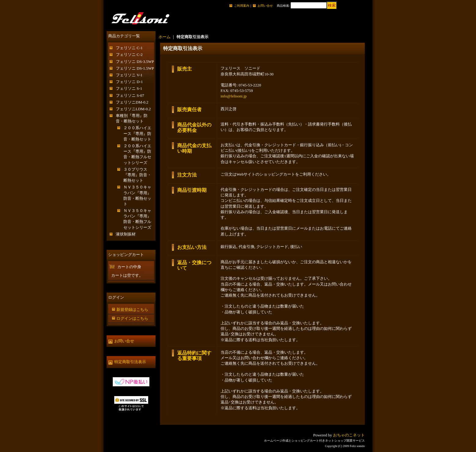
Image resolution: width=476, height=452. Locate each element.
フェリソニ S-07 (130, 95)
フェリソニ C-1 (129, 48)
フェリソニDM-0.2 (132, 102)
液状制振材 (126, 234)
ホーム (165, 37)
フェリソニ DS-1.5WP (135, 68)
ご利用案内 (242, 6)
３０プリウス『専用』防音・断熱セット (137, 175)
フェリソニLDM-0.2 (133, 109)
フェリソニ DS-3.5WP (135, 62)
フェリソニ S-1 (129, 88)
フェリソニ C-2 (129, 55)
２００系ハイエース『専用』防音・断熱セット (137, 133)
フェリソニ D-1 (129, 82)
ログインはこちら (132, 318)
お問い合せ (265, 6)
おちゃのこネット (349, 435)
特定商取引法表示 (130, 362)
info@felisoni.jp (234, 96)
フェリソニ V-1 (129, 75)
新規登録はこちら (132, 310)
